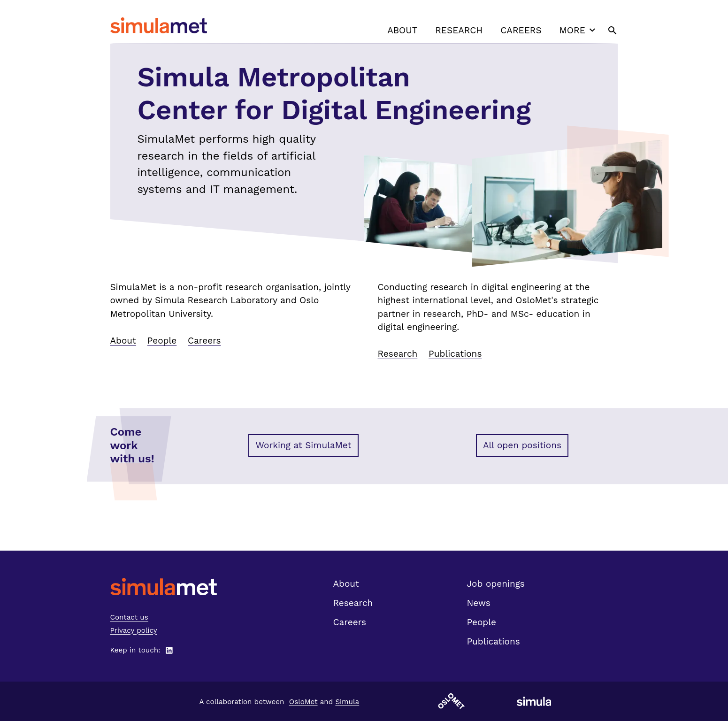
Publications (455, 354)
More (579, 30)
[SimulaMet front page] (164, 587)
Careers (521, 30)
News (479, 603)
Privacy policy (134, 630)
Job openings (496, 584)
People (162, 341)
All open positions (522, 445)
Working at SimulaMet (303, 445)
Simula (347, 702)
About (402, 30)
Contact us (129, 617)
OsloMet (303, 702)
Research (459, 30)
